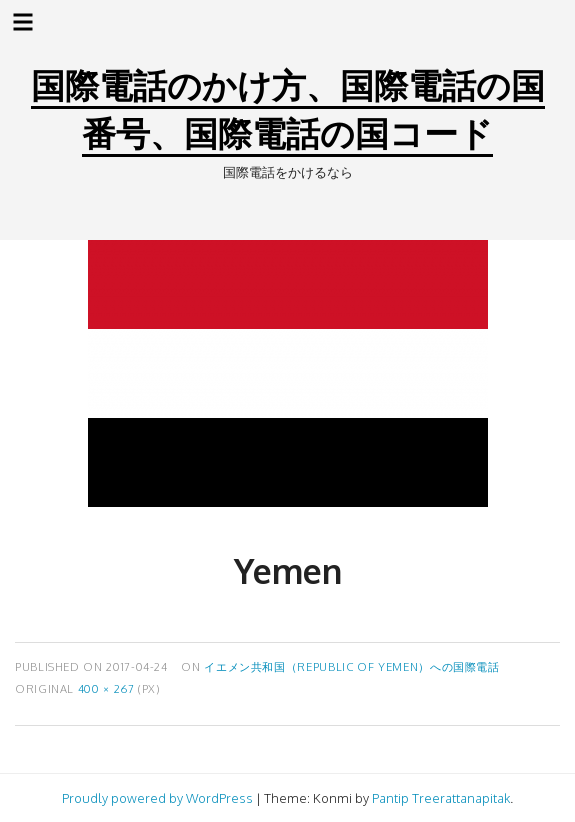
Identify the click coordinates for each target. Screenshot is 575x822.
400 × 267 (106, 688)
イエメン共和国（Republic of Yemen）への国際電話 (351, 666)
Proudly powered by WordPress (157, 798)
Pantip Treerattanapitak (441, 798)
